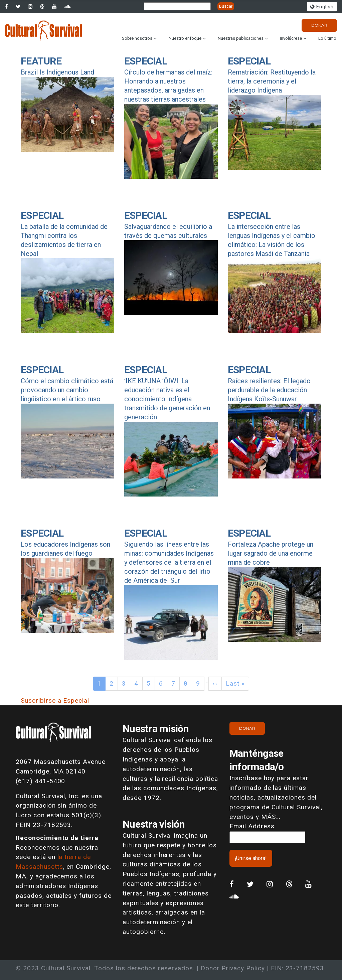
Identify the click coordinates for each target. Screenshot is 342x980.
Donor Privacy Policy (233, 968)
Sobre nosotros (137, 38)
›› (215, 683)
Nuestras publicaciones (241, 38)
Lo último (327, 38)
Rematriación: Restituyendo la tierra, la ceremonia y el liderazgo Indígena (272, 81)
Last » (235, 683)
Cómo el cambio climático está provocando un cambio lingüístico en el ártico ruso (67, 390)
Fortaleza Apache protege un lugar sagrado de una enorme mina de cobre (271, 553)
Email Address (252, 826)
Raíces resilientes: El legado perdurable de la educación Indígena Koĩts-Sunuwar (269, 390)
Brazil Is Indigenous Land (57, 72)
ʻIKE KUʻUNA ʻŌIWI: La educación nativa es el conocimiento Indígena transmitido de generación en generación (167, 399)
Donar (319, 25)
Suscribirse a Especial (55, 701)
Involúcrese (291, 38)
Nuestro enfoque (185, 38)
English (322, 7)
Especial (146, 61)
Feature (41, 61)
